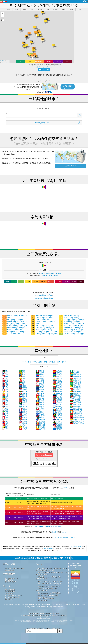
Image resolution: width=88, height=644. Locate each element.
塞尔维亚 (41, 425)
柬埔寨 (23, 393)
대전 (6, 318)
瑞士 (22, 380)
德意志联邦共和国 (77, 424)
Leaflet (2, 61)
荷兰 (5, 386)
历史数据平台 (9, 599)
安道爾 (40, 380)
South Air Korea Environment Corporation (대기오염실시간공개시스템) (45, 615)
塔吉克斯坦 (76, 401)
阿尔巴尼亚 (76, 376)
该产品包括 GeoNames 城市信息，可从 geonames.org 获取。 (48, 578)
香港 (5, 404)
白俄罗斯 (58, 382)
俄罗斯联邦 (76, 388)
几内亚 (40, 397)
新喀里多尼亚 (76, 410)
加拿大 (40, 395)
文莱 (5, 427)
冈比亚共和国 (76, 414)
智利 (22, 384)
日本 (5, 378)
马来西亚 (58, 425)
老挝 (5, 406)
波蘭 (5, 416)
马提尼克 (58, 416)
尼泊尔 (23, 425)
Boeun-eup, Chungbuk (70, 322)
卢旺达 (23, 406)
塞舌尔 (23, 419)
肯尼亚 (23, 403)
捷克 (5, 375)
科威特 (23, 388)
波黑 (22, 375)
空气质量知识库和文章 (11, 578)
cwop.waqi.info (57, 584)
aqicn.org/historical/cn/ (43, 295)
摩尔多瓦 (58, 410)
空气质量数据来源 (10, 590)
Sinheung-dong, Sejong (13, 330)
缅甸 (5, 399)
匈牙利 (40, 386)
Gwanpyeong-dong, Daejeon (44, 334)
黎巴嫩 (40, 382)
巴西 (22, 371)
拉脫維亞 (58, 406)
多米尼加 (41, 416)
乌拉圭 (23, 404)
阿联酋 (23, 395)
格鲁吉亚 (58, 427)
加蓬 (5, 391)
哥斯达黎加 (76, 399)
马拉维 (40, 373)
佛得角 (40, 389)
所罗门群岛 (76, 395)
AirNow (66, 488)
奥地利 (40, 406)
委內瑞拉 (41, 429)
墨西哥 (40, 371)
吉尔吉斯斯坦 (76, 416)
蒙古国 (40, 378)
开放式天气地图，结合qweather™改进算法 (50, 581)
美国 (5, 419)
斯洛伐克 (58, 391)
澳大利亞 (58, 373)
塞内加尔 (58, 376)
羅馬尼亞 (41, 423)
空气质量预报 (9, 593)
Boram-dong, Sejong (69, 318)
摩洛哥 (23, 401)
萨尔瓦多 (58, 378)
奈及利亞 (75, 371)
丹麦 (5, 376)
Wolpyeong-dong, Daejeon (71, 326)
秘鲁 (5, 417)
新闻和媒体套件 (9, 570)
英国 (5, 373)
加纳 (5, 393)
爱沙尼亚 (58, 395)
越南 (5, 421)
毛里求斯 (58, 419)
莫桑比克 (75, 373)
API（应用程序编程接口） (12, 597)
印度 (5, 408)
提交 (60, 631)
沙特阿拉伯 (76, 393)
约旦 (5, 371)
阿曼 (5, 380)
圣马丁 (23, 410)
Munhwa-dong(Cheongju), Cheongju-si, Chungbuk (43, 323)
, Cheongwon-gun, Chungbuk (44, 332)
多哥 (22, 373)
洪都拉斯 (58, 408)
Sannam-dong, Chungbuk (71, 328)
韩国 (5, 410)
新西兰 (23, 412)
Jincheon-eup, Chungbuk (42, 316)
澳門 (5, 397)
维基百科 (55, 532)
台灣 (5, 423)
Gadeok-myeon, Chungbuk (43, 318)
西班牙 (40, 403)
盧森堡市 (58, 404)
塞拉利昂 (58, 375)
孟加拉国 (58, 388)
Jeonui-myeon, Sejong (41, 330)
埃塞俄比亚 (76, 380)
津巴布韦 (58, 423)
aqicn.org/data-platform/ (44, 298)
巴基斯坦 (41, 417)
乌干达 (23, 427)
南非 (22, 382)
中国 (5, 395)
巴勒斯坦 (41, 421)
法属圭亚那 (76, 386)
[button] (2, 13)
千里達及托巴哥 (77, 417)
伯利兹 (40, 401)
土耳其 (23, 429)
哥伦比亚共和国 (77, 419)
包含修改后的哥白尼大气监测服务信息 (49, 586)
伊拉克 (40, 410)
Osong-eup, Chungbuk (13, 320)
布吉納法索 (76, 382)
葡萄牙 (23, 417)
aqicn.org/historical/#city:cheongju (50, 273)
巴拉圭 (23, 416)
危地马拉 (58, 412)
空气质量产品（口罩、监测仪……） (15, 595)
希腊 (5, 401)
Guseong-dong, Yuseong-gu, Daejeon (72, 335)
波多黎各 (41, 419)
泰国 (5, 429)
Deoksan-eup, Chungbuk (42, 328)
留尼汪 (40, 375)
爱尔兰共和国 (76, 412)
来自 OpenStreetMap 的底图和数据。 (49, 595)
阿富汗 (40, 404)
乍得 (22, 376)
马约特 (23, 389)
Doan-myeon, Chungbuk (71, 332)
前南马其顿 (76, 391)
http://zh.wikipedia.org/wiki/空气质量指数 (47, 526)
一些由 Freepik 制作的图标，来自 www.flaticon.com (47, 590)
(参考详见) (44, 510)
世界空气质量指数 (76, 546)
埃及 (5, 382)
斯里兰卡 (58, 399)
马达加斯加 (76, 389)
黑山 (5, 403)
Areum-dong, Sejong (12, 334)
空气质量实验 (9, 580)
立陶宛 (23, 399)
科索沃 (23, 386)
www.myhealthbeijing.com (65, 537)
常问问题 (7, 586)
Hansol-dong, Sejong (69, 316)
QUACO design (42, 600)
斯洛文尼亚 (76, 403)
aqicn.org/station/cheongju (50, 276)
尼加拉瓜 (58, 429)
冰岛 (5, 414)
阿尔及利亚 (76, 404)
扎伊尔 (40, 393)
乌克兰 (40, 376)
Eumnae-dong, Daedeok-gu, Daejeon (15, 317)
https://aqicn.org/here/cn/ (44, 81)
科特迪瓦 (41, 427)
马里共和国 (76, 406)
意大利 (40, 408)
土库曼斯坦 (76, 384)
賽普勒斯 (58, 393)
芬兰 (5, 388)
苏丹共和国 (76, 397)
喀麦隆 (40, 391)
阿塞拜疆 (58, 389)
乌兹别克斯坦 (76, 408)
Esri (7, 62)
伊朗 (5, 412)
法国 (5, 389)
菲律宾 (23, 421)
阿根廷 (40, 412)
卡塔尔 (23, 414)
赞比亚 (23, 391)
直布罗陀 (58, 421)
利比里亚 (58, 401)
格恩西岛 (58, 417)
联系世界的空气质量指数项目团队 (15, 568)
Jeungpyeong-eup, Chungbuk (72, 320)
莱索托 (23, 397)
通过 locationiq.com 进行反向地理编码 (49, 593)
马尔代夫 (58, 397)
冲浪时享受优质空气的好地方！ (47, 598)
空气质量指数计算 (10, 592)
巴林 (5, 425)
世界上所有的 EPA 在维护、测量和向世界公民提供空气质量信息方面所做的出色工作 (51, 569)
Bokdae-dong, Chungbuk (14, 328)
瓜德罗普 (58, 414)
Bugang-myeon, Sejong (42, 326)
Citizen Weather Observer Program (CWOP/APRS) (45, 613)
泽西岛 (40, 384)
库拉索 (40, 388)
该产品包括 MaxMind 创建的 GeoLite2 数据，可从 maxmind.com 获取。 (52, 573)
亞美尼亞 (58, 371)
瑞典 (22, 378)
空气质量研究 (9, 574)
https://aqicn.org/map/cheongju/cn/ (44, 67)
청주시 (36, 324)
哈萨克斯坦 (76, 375)
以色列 (40, 414)
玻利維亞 (58, 384)
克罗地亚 (58, 403)
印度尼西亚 (76, 378)
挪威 (5, 384)
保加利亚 (58, 386)
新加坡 (23, 423)
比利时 (40, 399)
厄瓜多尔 (58, 380)
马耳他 (23, 408)
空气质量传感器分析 (11, 582)
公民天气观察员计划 (43, 584)
